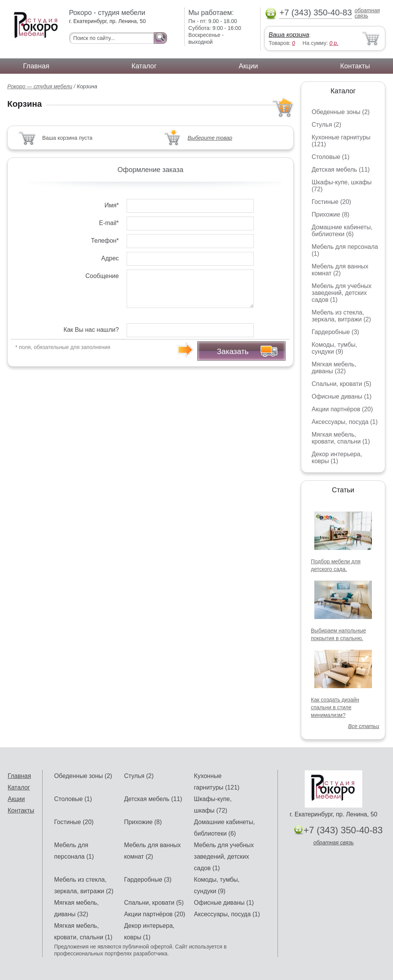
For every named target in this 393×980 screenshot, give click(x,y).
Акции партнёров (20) (342, 409)
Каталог (144, 66)
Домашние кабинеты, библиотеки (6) (342, 231)
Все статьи (364, 726)
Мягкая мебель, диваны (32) (334, 368)
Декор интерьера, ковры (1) (337, 458)
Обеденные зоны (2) (341, 112)
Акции (248, 66)
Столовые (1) (331, 157)
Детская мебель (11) (341, 170)
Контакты (355, 66)
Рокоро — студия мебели (40, 86)
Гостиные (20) (331, 202)
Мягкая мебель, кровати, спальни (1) (341, 438)
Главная (36, 66)
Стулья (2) (326, 125)
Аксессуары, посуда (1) (345, 422)
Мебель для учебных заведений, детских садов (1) (342, 293)
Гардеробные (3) (335, 332)
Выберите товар (210, 138)
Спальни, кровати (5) (341, 384)
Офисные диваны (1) (342, 396)
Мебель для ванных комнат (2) (340, 270)
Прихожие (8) (330, 214)
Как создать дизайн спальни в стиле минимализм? (335, 707)
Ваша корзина (289, 35)
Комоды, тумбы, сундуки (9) (334, 348)
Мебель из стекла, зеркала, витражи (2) (341, 316)
